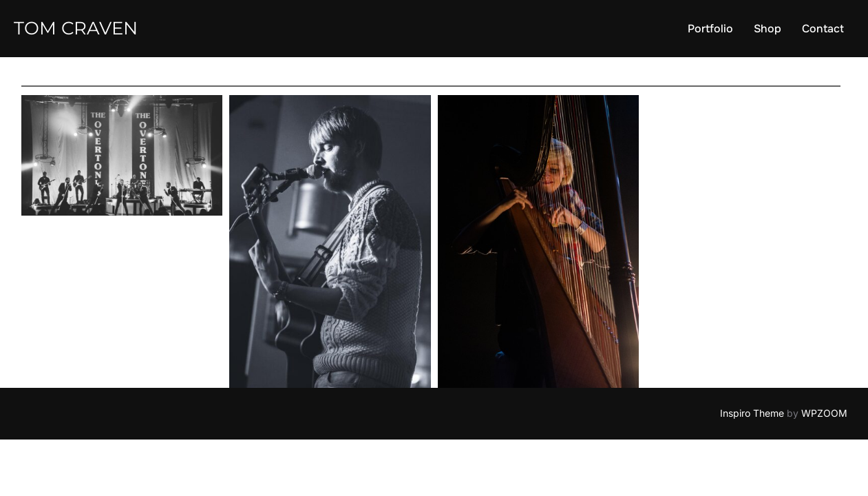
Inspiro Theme (752, 413)
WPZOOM (824, 413)
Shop (768, 29)
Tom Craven (76, 28)
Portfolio (710, 29)
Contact (823, 29)
